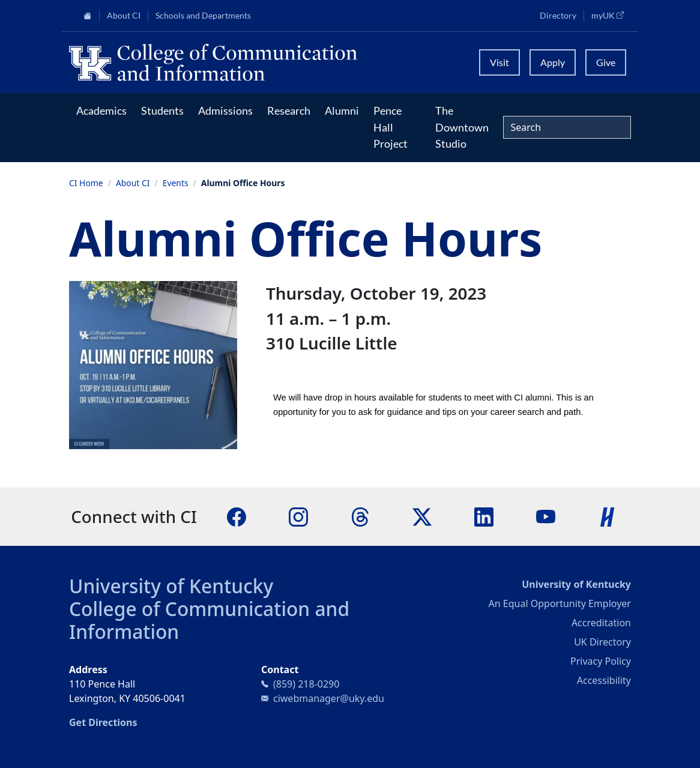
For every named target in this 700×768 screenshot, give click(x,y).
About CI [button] (124, 16)
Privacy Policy (601, 661)
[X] (422, 516)
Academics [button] (101, 110)
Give (606, 62)
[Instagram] (298, 516)
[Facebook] (237, 516)
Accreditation (601, 623)
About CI (133, 183)
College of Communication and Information (209, 620)
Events (176, 183)
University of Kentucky (171, 586)
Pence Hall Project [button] (391, 127)
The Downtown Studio (462, 127)
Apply (553, 62)
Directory (558, 16)
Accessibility (604, 680)
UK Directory (602, 642)
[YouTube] (546, 516)
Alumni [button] (342, 110)
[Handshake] (608, 516)
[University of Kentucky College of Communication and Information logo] (267, 62)
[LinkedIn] (484, 516)
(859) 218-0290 (306, 684)
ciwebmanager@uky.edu (329, 698)
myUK (611, 15)
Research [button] (289, 110)
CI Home (86, 183)
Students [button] (162, 110)
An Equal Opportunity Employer (560, 603)
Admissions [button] (225, 110)
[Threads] (360, 516)
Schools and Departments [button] (203, 16)
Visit (499, 62)
